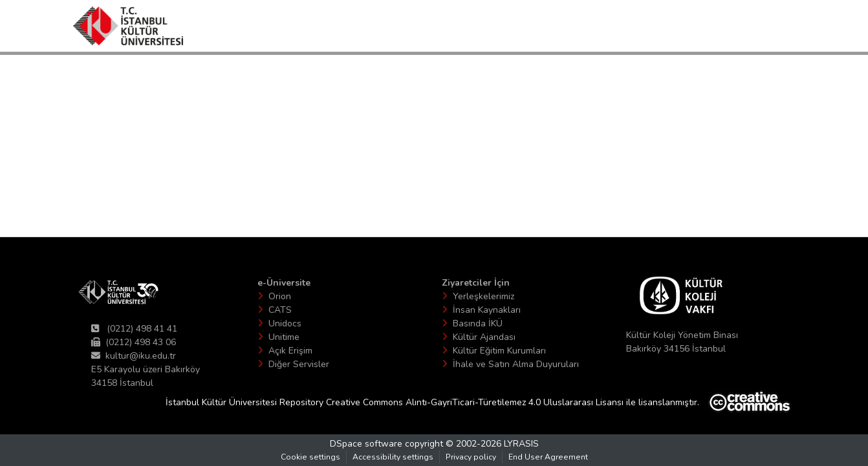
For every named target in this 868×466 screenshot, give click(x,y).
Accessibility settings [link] (393, 457)
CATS (280, 310)
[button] (128, 26)
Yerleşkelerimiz (483, 296)
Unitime (284, 337)
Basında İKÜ (478, 323)
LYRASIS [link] (521, 444)
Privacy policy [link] (471, 457)
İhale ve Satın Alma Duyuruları (516, 364)
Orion (280, 296)
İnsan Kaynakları (487, 310)
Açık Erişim (290, 351)
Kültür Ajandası (484, 337)
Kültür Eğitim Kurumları (499, 351)
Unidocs (285, 323)
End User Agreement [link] (548, 457)
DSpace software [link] (366, 444)
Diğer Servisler (299, 364)
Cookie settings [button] (310, 457)
